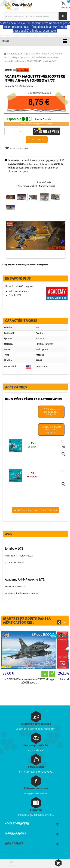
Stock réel (36, 810)
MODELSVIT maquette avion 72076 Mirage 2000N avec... (29, 681)
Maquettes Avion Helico (35, 54)
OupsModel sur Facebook (36, 724)
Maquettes (14, 54)
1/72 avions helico (36, 57)
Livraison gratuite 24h (36, 745)
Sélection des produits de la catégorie (51, 412)
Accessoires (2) (37, 139)
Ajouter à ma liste (17, 148)
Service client (36, 767)
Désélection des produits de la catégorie (51, 429)
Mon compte (14, 844)
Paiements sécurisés (36, 788)
